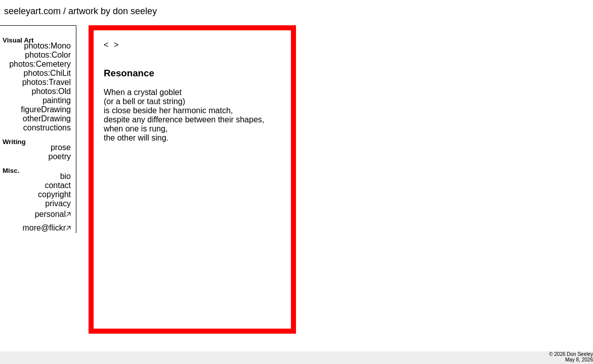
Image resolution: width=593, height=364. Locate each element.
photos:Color (48, 55)
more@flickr (47, 228)
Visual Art (18, 40)
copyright (54, 194)
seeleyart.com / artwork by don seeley (80, 11)
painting (57, 100)
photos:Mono (47, 46)
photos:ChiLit (47, 73)
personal (53, 214)
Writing (14, 142)
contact (58, 185)
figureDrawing (46, 109)
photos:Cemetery (40, 64)
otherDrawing (47, 119)
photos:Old (51, 91)
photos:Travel (47, 82)
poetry (60, 156)
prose (61, 147)
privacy (58, 203)
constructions (47, 128)
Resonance (129, 73)
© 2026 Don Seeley (571, 354)
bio (66, 176)
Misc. (11, 171)
